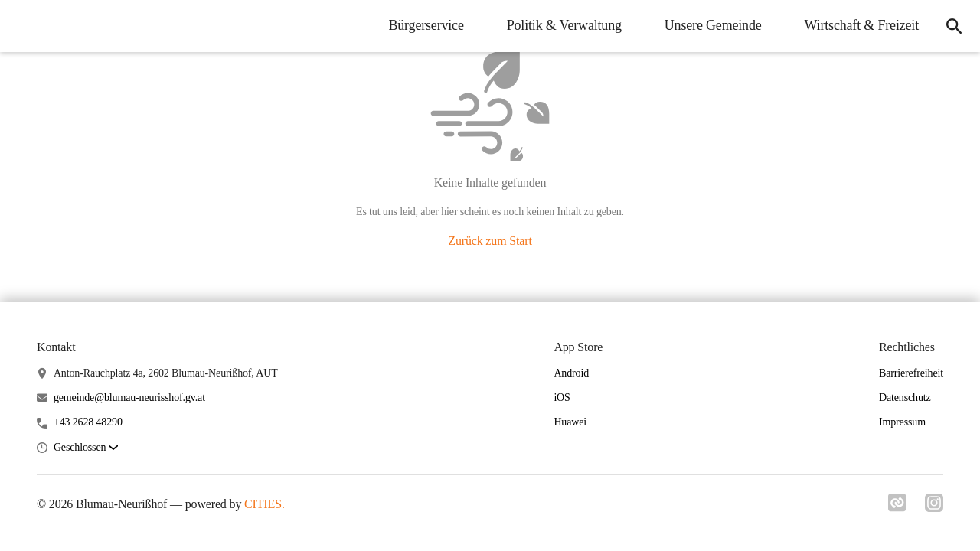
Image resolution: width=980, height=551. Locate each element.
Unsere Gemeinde (713, 25)
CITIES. (265, 504)
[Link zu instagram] (934, 503)
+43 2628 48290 (88, 422)
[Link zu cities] (897, 503)
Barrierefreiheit (911, 373)
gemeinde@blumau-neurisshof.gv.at (129, 398)
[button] (86, 448)
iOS (562, 398)
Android (571, 373)
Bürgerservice (426, 25)
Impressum (902, 422)
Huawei (570, 422)
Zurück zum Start (490, 241)
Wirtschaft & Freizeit (862, 25)
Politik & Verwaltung (564, 25)
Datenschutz (905, 398)
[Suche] (954, 26)
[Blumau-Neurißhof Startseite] (23, 26)
